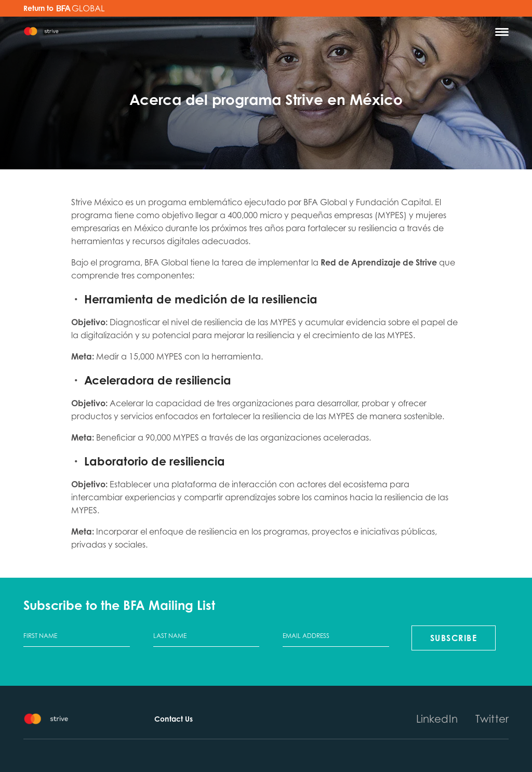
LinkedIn (437, 719)
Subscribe (454, 638)
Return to (64, 8)
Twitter (492, 719)
